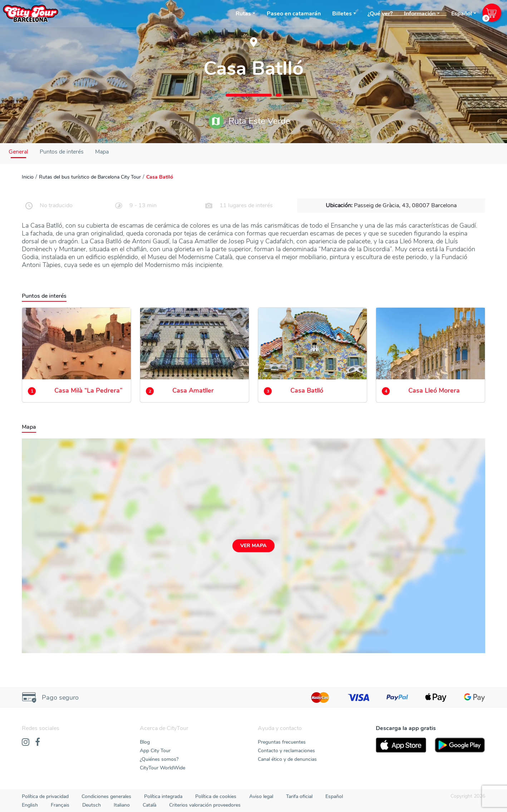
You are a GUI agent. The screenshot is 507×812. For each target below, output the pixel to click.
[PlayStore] (460, 745)
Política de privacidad (45, 796)
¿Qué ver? (380, 14)
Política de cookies (216, 796)
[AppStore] (401, 745)
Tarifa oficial (299, 796)
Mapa (102, 152)
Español (462, 14)
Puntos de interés (62, 152)
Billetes (342, 14)
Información (420, 14)
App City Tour (155, 751)
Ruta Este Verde (249, 121)
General (18, 152)
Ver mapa (253, 546)
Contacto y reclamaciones (286, 751)
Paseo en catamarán (294, 14)
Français (60, 805)
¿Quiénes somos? (159, 759)
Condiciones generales (106, 796)
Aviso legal (261, 796)
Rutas (243, 14)
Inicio (28, 177)
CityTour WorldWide (163, 768)
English (30, 805)
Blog (145, 742)
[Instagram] (26, 743)
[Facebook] (38, 743)
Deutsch (92, 805)
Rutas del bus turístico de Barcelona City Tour (90, 177)
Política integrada (163, 796)
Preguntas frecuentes (282, 742)
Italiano (122, 805)
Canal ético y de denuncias (287, 759)
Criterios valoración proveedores (205, 805)
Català (149, 805)
